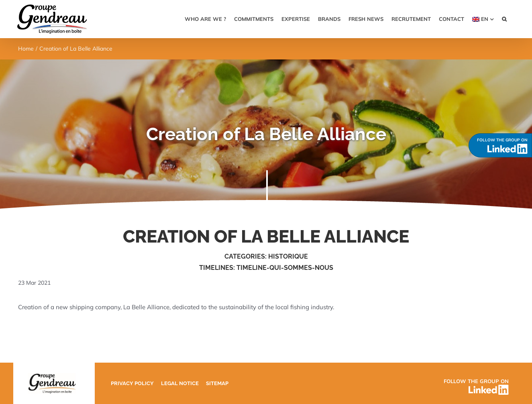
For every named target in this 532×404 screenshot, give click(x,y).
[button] (504, 19)
